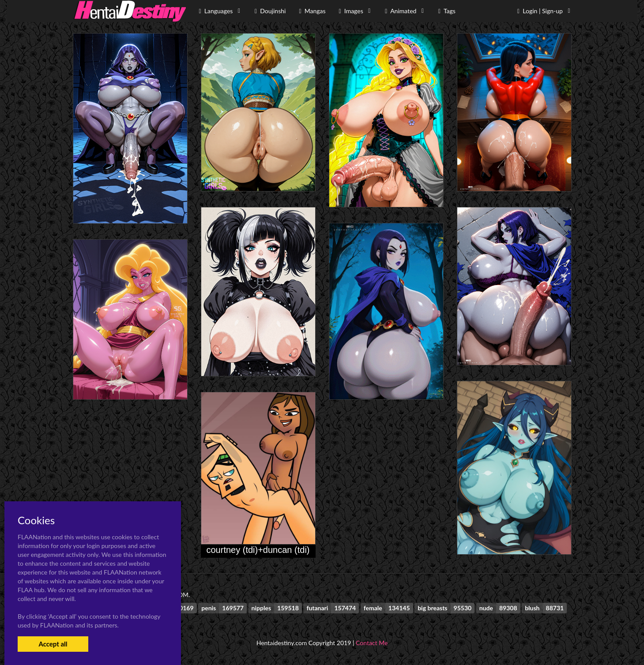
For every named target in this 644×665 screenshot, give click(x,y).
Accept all (53, 644)
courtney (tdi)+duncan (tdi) (258, 550)
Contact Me (372, 643)
